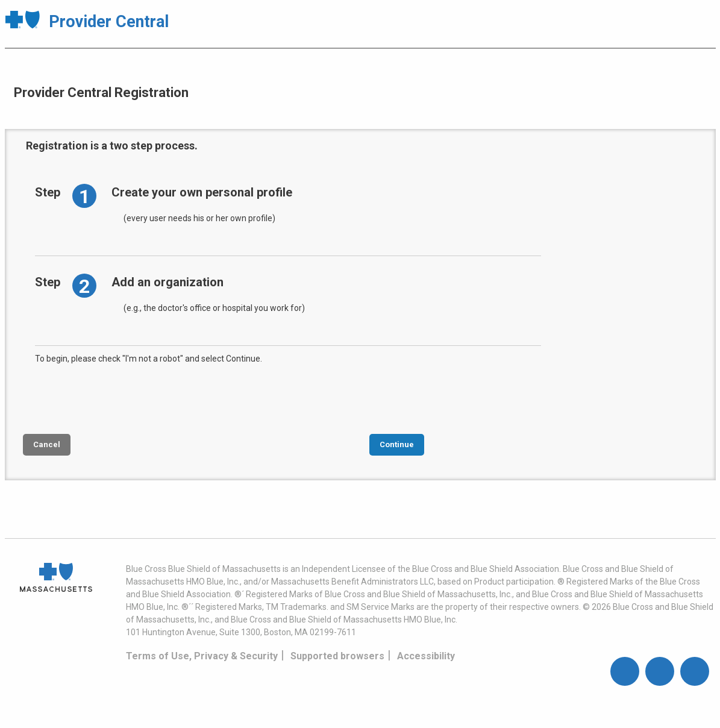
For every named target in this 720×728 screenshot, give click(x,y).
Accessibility (426, 656)
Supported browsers (337, 656)
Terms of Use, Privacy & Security (202, 656)
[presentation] (127, 398)
